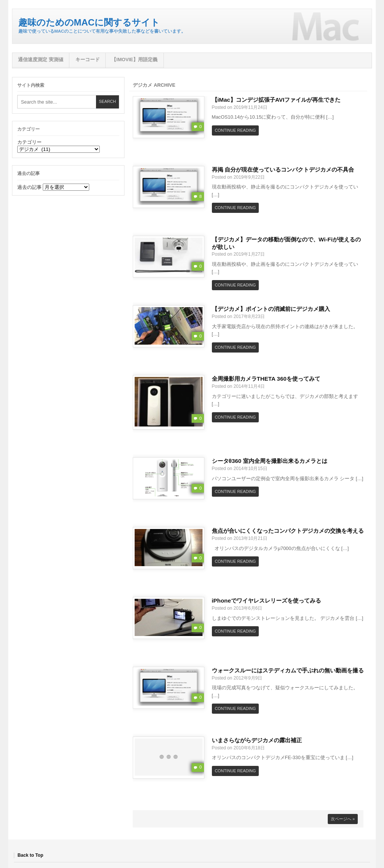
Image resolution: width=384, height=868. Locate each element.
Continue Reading (235, 130)
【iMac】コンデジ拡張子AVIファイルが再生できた (276, 100)
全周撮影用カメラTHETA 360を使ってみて (266, 379)
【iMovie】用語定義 (134, 60)
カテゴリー (29, 142)
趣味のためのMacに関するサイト (89, 22)
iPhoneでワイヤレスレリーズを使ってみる (266, 601)
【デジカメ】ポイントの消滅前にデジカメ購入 (271, 309)
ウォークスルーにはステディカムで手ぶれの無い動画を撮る (288, 670)
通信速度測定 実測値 (41, 60)
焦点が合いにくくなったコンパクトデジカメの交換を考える (288, 531)
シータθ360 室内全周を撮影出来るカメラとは (270, 461)
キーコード (88, 60)
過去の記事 (29, 187)
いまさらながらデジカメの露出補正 (257, 740)
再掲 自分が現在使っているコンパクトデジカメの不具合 (283, 170)
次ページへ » (343, 819)
